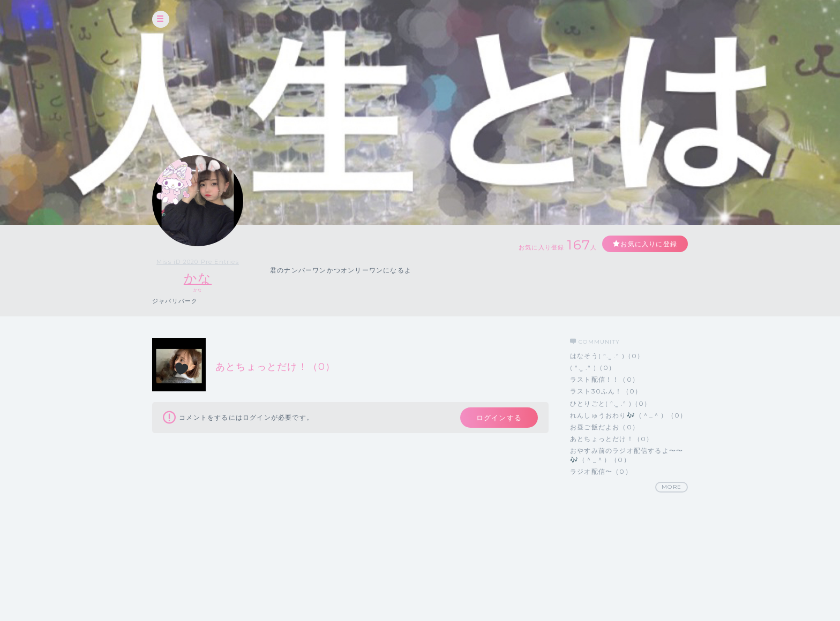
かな (198, 278)
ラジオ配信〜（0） (601, 471)
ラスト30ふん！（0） (606, 391)
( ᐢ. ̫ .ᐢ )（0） (593, 368)
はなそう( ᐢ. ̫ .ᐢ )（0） (607, 356)
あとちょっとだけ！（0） (612, 439)
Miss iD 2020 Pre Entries (198, 262)
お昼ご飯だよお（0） (605, 427)
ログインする (499, 418)
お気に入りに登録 (649, 244)
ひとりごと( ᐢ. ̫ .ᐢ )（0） (611, 403)
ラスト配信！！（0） (605, 379)
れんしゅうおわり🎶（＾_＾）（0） (628, 415)
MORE (672, 487)
